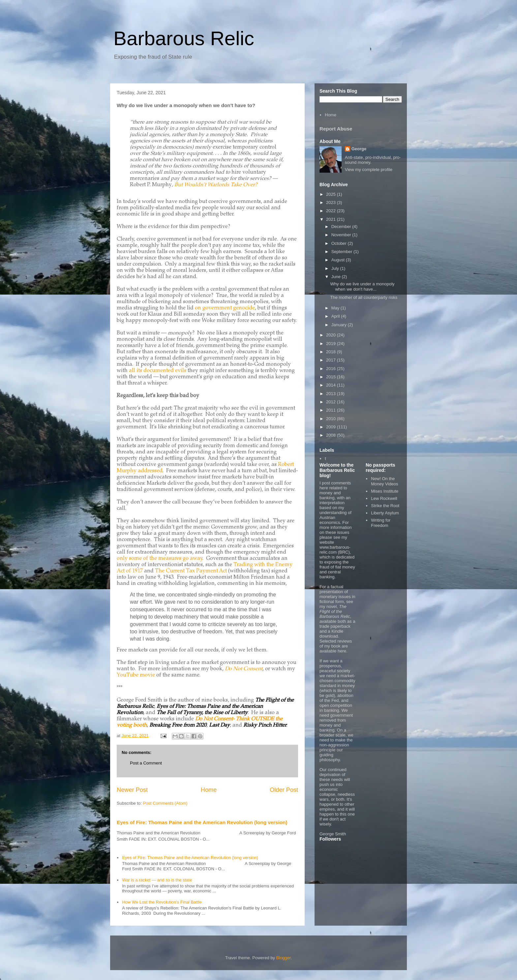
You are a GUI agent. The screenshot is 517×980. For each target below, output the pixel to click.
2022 (332, 211)
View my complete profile (369, 170)
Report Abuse (336, 129)
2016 (332, 369)
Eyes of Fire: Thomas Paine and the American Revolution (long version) (202, 822)
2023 (332, 202)
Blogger (284, 958)
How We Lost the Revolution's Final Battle (162, 902)
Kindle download (331, 634)
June (337, 277)
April (336, 316)
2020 (332, 335)
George (359, 149)
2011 (332, 410)
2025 (332, 194)
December (342, 227)
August (339, 260)
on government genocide (225, 308)
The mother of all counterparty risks (364, 297)
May (336, 308)
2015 (332, 377)
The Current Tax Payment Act (192, 571)
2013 (332, 394)
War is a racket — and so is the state (157, 880)
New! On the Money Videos (384, 481)
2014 (332, 385)
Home (209, 790)
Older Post (284, 790)
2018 (332, 352)
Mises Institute (385, 491)
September (342, 252)
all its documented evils (158, 371)
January (340, 325)
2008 (332, 435)
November (342, 235)
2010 (332, 419)
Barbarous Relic (184, 38)
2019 (332, 344)
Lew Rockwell (384, 498)
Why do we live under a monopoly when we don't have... (362, 287)
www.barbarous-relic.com (335, 550)
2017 (332, 360)
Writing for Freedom (381, 523)
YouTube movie (136, 675)
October (340, 243)
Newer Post (132, 790)
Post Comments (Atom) (165, 803)
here (342, 651)
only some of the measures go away (160, 559)
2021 (332, 219)
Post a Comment (146, 763)
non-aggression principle (334, 747)
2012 (332, 402)
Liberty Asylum (385, 513)
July (336, 268)
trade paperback (335, 626)
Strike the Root (385, 506)
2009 (332, 427)
